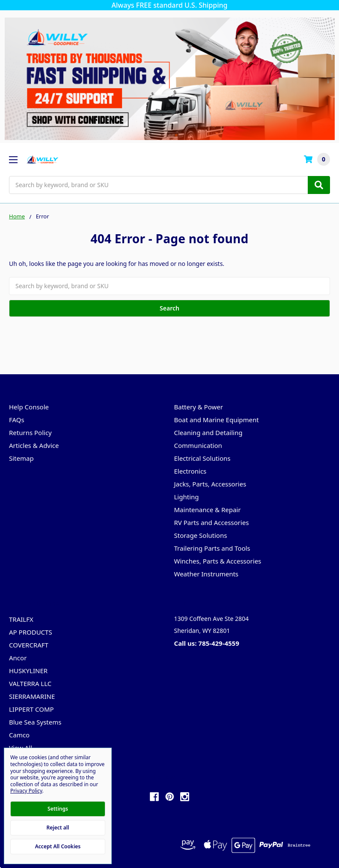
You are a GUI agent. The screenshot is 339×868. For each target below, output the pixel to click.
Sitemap (21, 458)
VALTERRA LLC (30, 683)
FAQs (17, 420)
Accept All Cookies (58, 846)
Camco (19, 735)
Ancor (18, 658)
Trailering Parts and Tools (212, 548)
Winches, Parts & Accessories (218, 561)
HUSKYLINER (28, 671)
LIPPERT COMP (31, 709)
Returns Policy (30, 433)
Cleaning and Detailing (208, 433)
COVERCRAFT (29, 645)
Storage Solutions (201, 535)
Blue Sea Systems (35, 722)
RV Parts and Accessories (212, 522)
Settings (58, 809)
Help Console (29, 407)
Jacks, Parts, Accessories (210, 484)
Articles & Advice (34, 445)
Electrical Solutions (202, 458)
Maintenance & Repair (208, 510)
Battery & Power (199, 407)
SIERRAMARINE (32, 696)
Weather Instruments (207, 574)
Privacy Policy (26, 791)
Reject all (58, 828)
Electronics (190, 471)
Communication (198, 445)
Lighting (187, 497)
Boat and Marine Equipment (217, 420)
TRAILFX (21, 619)
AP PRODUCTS (31, 632)
